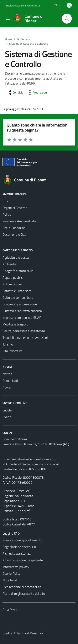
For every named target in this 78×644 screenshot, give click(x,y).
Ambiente (9, 264)
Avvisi (7, 387)
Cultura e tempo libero (18, 297)
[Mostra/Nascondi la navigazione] (8, 18)
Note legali (10, 580)
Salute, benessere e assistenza (24, 331)
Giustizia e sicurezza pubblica (22, 311)
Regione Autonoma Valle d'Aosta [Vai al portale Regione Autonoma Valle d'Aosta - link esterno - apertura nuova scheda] (23, 6)
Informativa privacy (16, 567)
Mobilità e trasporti (15, 324)
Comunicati (10, 381)
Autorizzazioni (12, 284)
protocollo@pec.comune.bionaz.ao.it (34, 464)
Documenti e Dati (14, 234)
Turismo (8, 344)
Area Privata (11, 610)
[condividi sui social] (15, 92)
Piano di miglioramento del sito (24, 593)
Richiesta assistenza (17, 553)
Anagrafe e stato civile (18, 271)
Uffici (6, 201)
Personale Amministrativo (20, 221)
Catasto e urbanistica (17, 291)
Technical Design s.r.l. (31, 633)
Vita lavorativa (12, 351)
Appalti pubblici (13, 277)
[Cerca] (67, 19)
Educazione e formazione (20, 304)
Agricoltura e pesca (16, 257)
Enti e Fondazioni (14, 228)
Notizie (7, 374)
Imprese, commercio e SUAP (22, 318)
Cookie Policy (12, 573)
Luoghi (7, 410)
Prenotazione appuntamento (22, 540)
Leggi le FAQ (11, 533)
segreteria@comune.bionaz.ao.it (34, 459)
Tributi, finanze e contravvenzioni (25, 338)
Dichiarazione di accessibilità (22, 587)
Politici (7, 214)
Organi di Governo (15, 208)
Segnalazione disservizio (19, 547)
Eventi (7, 417)
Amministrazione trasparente (23, 560)
